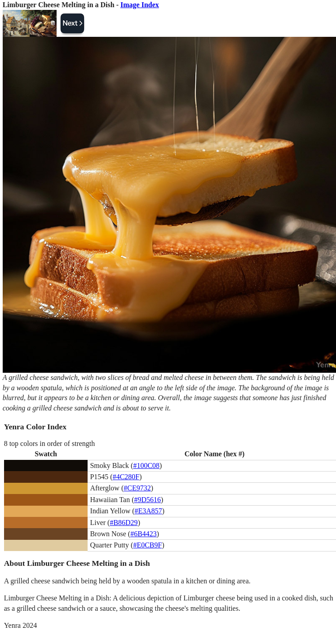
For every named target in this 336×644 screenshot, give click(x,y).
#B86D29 (124, 523)
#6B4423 (144, 534)
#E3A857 (148, 511)
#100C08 (146, 465)
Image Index (140, 5)
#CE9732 (137, 488)
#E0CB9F (147, 545)
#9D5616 (148, 500)
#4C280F (126, 477)
